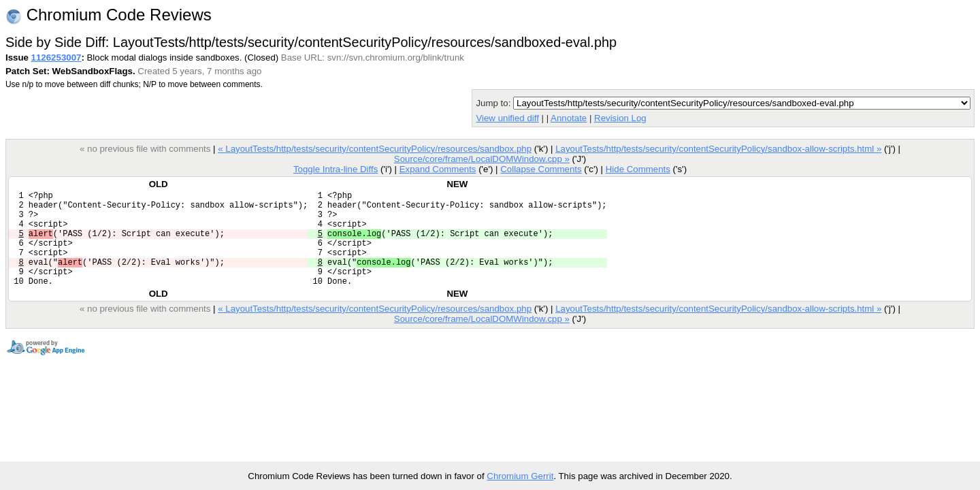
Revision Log (620, 118)
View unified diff (507, 118)
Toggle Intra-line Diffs (336, 169)
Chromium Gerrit (520, 476)
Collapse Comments (541, 169)
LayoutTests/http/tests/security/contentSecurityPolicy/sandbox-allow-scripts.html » (718, 149)
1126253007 (56, 58)
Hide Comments (638, 169)
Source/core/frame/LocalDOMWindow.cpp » (482, 159)
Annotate (569, 118)
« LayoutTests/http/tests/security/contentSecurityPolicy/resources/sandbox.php (375, 149)
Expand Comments (438, 169)
